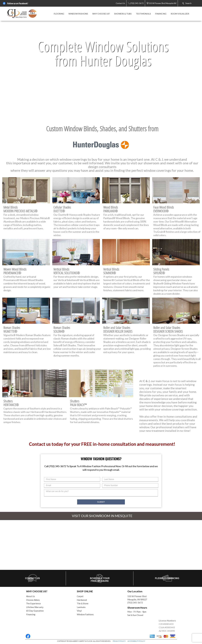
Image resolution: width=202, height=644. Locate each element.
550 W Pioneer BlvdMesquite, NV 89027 (137, 598)
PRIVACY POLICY (119, 641)
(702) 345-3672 (135, 603)
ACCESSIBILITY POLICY (136, 641)
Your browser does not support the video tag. (101, 71)
